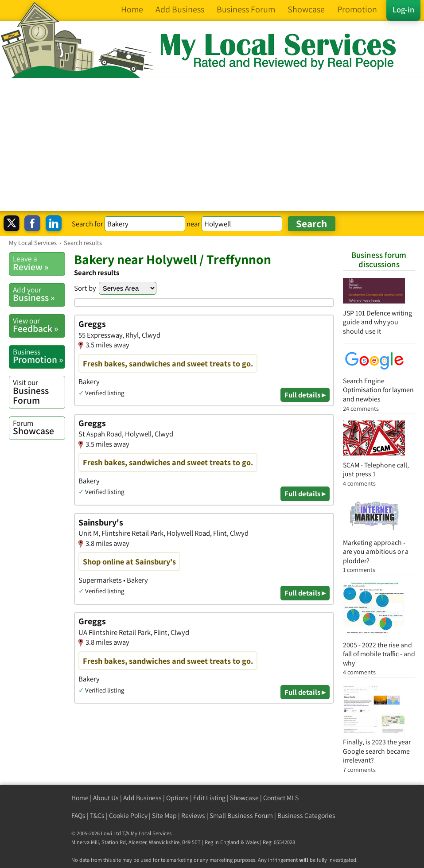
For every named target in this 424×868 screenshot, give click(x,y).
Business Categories (306, 815)
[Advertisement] (212, 144)
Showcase (39, 428)
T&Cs (97, 815)
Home (80, 798)
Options (177, 798)
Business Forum (39, 391)
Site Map (164, 815)
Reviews (193, 815)
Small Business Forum (241, 815)
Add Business (142, 798)
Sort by (85, 288)
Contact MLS (281, 798)
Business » (39, 294)
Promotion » (39, 356)
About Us (106, 798)
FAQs (78, 815)
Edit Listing (209, 798)
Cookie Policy (128, 815)
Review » (39, 263)
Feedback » (39, 325)
